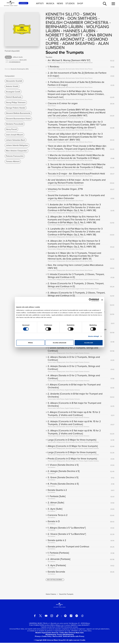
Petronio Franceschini (15, 156)
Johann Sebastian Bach (16, 140)
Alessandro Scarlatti (14, 81)
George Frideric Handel (16, 108)
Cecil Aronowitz (66, 39)
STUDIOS (70, 3)
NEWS (60, 3)
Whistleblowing (51, 636)
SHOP (80, 3)
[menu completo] (113, 4)
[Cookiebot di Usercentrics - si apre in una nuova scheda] (90, 300)
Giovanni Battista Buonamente (18, 113)
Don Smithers (82, 18)
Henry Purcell (11, 129)
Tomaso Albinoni (13, 161)
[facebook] (35, 617)
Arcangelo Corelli (13, 92)
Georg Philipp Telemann (16, 102)
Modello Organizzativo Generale (47, 634)
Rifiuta (30, 343)
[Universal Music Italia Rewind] (82, 617)
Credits (83, 641)
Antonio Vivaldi (12, 86)
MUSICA (50, 3)
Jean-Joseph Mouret (14, 135)
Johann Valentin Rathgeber (17, 145)
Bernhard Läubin (64, 27)
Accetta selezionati (59, 343)
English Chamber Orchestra (77, 22)
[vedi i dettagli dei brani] (55, 581)
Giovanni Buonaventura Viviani (18, 119)
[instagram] (52, 617)
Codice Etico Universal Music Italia (72, 634)
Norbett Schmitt (64, 35)
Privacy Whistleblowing (65, 636)
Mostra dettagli (94, 336)
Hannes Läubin (79, 31)
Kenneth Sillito (63, 14)
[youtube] (46, 617)
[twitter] (40, 617)
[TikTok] (57, 617)
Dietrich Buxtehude (14, 97)
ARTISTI (40, 3)
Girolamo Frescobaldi (15, 124)
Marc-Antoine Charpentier (16, 151)
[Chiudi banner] (102, 300)
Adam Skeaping (78, 43)
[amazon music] (77, 617)
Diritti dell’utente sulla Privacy (74, 637)
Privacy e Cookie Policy (43, 637)
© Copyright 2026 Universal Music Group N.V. (50, 641)
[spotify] (65, 617)
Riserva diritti (57, 637)
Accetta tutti (89, 343)
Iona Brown (99, 35)
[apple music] (71, 617)
